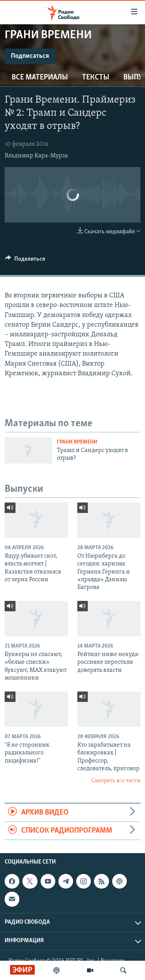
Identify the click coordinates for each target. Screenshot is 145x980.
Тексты (96, 78)
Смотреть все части (116, 781)
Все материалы (40, 78)
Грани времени (77, 442)
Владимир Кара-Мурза (36, 156)
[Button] (25, 261)
